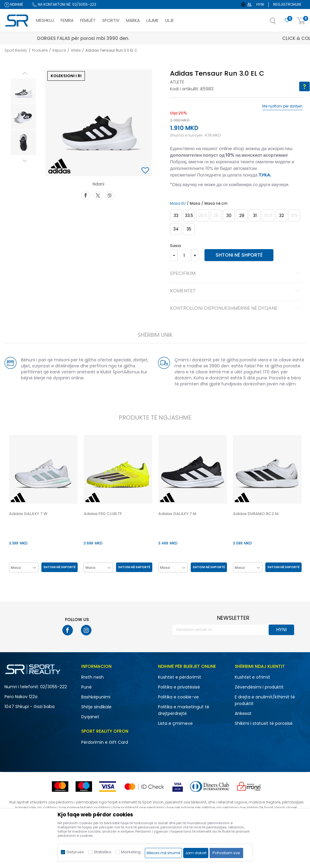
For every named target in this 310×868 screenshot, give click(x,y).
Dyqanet (90, 717)
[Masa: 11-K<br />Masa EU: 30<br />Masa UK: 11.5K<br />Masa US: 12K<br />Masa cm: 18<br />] (229, 215)
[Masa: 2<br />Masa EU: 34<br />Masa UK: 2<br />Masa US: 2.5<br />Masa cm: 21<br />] (176, 229)
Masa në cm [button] (216, 203)
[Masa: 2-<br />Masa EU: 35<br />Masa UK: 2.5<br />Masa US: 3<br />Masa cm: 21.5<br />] (188, 229)
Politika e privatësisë (179, 687)
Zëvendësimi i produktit (259, 687)
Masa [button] (195, 203)
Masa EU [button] (177, 203)
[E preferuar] (287, 21)
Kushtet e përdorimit (180, 677)
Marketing (131, 852)
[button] (279, 23)
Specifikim (236, 274)
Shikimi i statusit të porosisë (264, 724)
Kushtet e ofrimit (252, 677)
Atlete (76, 50)
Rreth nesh (92, 677)
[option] (23, 91)
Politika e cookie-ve (178, 697)
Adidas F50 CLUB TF (103, 514)
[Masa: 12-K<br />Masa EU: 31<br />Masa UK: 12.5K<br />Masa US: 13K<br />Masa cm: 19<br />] (254, 215)
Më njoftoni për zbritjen (282, 106)
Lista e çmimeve (175, 724)
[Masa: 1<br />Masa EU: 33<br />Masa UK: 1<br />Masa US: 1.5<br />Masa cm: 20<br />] (176, 215)
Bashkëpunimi (96, 697)
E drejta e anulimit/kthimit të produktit (265, 701)
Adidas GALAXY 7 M (177, 514)
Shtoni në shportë (238, 255)
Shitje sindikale (96, 707)
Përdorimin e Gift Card (105, 743)
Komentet (236, 291)
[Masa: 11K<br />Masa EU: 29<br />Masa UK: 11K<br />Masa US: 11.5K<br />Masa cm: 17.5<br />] (241, 215)
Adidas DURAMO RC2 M (256, 514)
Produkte (40, 50)
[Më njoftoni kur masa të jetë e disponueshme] (202, 215)
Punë (86, 687)
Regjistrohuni (287, 4)
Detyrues (75, 852)
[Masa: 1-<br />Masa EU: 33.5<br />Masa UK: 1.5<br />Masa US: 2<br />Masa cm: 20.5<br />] (189, 215)
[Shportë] (301, 21)
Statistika (103, 852)
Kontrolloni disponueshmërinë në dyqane (236, 309)
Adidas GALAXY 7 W (28, 514)
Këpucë (59, 50)
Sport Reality (16, 50)
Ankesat (243, 714)
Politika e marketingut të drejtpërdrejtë (184, 710)
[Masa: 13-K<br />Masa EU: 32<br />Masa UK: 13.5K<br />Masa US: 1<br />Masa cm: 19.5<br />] (281, 215)
